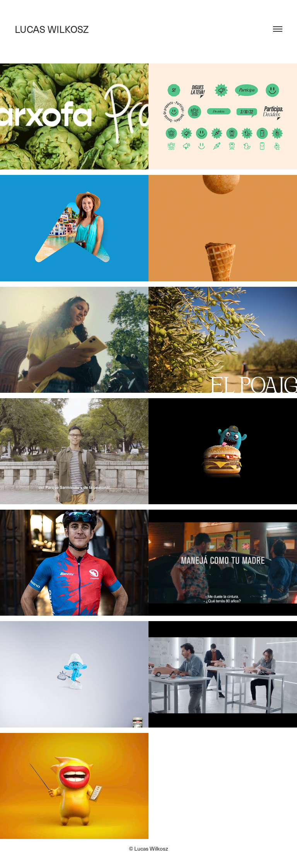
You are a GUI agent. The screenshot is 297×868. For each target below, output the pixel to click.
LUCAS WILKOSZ (52, 29)
